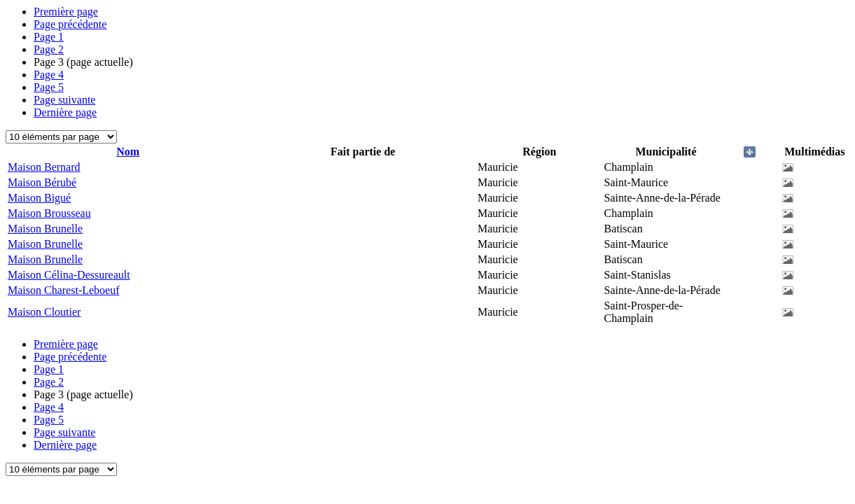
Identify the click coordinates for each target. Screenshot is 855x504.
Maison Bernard (44, 167)
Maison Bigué (39, 198)
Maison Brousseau (49, 213)
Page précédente (70, 24)
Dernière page (65, 112)
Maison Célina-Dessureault (69, 275)
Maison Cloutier (44, 312)
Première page (66, 12)
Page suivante (64, 100)
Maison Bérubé (42, 182)
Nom (128, 152)
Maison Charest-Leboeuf (64, 290)
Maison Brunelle (45, 229)
